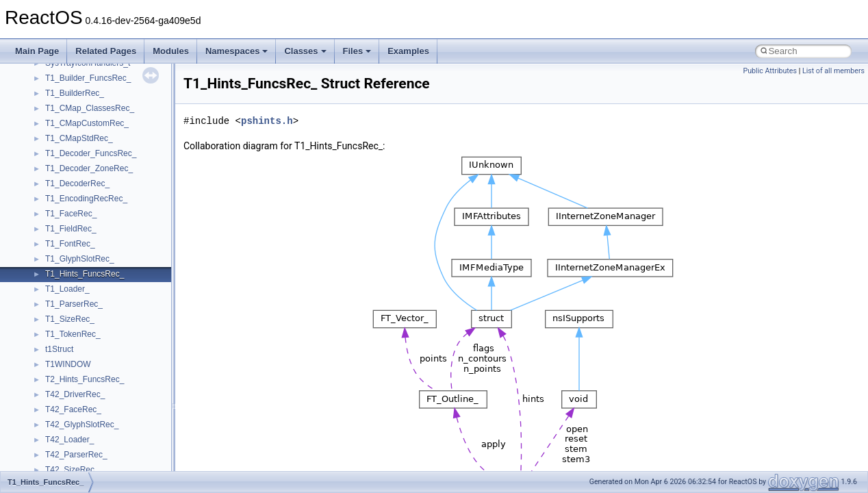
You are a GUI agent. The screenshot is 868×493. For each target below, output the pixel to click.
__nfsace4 (64, 138)
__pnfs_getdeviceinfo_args (94, 455)
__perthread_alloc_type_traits (99, 349)
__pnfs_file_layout (78, 425)
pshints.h (267, 121)
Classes (305, 51)
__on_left (62, 229)
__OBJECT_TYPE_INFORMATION (110, 214)
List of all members (833, 71)
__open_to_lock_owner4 (90, 304)
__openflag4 (68, 334)
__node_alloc (69, 184)
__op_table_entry (77, 259)
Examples (408, 51)
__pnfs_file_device (79, 409)
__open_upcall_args (82, 319)
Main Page (37, 51)
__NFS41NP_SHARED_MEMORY (108, 78)
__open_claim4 (73, 274)
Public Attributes (770, 71)
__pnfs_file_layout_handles (95, 440)
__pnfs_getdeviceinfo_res (92, 470)
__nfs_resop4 (70, 123)
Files (357, 51)
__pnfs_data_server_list (89, 379)
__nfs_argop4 (70, 93)
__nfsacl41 (65, 153)
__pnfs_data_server (81, 364)
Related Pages (106, 51)
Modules (171, 51)
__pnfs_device (72, 394)
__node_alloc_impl (79, 199)
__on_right (65, 244)
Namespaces (237, 51)
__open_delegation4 (82, 289)
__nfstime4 (65, 168)
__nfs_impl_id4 (73, 108)
